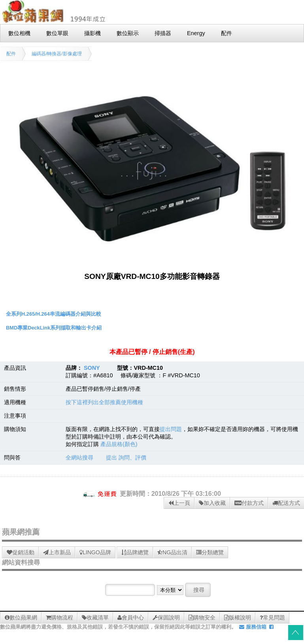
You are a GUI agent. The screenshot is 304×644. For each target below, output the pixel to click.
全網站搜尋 (79, 458)
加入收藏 (212, 503)
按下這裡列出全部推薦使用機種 (104, 402)
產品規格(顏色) (119, 444)
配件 (11, 54)
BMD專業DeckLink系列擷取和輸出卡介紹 (54, 328)
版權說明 (238, 618)
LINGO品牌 (95, 552)
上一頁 (179, 503)
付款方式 (249, 503)
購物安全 (202, 618)
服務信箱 (253, 627)
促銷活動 (21, 552)
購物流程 (59, 618)
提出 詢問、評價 (126, 458)
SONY (92, 368)
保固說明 (166, 618)
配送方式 (286, 503)
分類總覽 (210, 552)
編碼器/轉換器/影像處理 (57, 54)
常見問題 (272, 618)
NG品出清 (172, 552)
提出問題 (171, 429)
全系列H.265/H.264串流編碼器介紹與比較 (54, 314)
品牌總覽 (135, 552)
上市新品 (57, 552)
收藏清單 (95, 618)
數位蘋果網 (21, 618)
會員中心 (131, 618)
